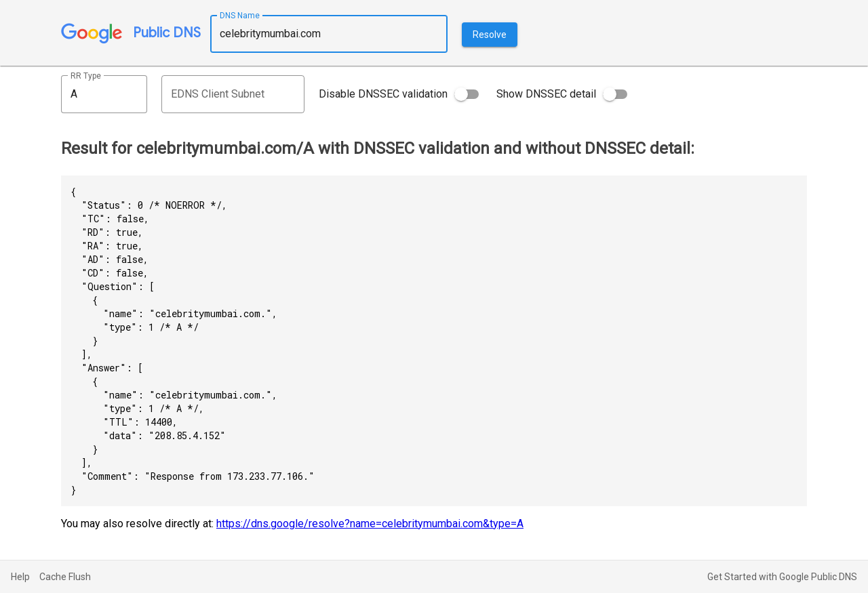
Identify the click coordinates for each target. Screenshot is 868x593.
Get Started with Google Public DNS (782, 577)
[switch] (467, 94)
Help (20, 577)
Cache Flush (65, 577)
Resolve (490, 35)
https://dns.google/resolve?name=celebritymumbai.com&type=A (370, 524)
